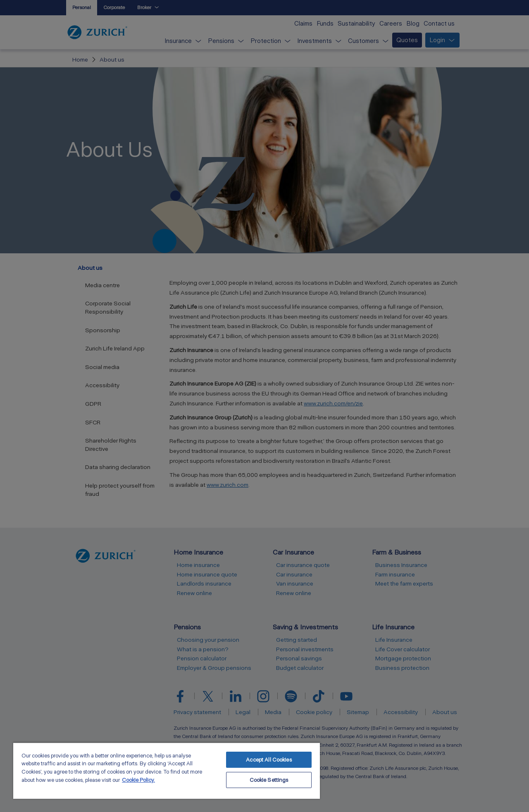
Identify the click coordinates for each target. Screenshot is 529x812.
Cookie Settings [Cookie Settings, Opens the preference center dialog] (269, 780)
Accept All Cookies (269, 760)
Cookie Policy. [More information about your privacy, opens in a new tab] (138, 780)
